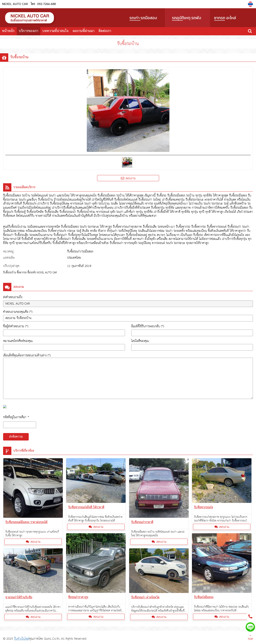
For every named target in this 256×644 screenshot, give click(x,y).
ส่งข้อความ (16, 437)
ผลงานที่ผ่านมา (84, 31)
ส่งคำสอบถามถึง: (13, 297)
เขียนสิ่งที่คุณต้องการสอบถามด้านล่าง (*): (27, 355)
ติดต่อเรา (105, 31)
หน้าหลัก (8, 31)
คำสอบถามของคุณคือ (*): (18, 312)
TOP (250, 638)
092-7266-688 (46, 4)
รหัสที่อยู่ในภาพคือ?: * (16, 417)
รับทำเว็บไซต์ (22, 639)
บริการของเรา (29, 31)
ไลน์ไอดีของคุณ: (140, 341)
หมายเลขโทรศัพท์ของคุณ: (18, 341)
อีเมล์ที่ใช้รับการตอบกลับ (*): (148, 326)
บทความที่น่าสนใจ (55, 31)
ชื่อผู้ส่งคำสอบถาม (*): (16, 326)
